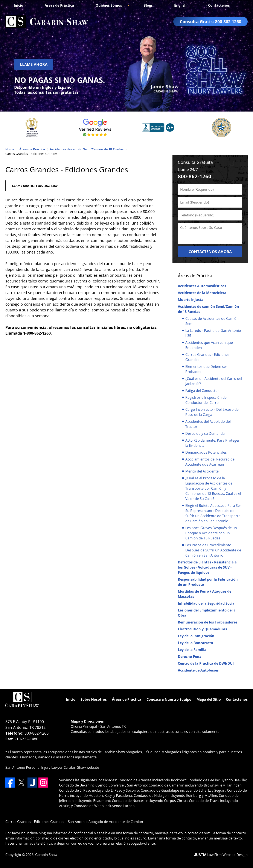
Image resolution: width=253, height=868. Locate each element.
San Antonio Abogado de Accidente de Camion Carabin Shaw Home (47, 22)
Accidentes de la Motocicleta (202, 293)
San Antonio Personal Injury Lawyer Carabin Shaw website (52, 767)
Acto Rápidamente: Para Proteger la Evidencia (213, 443)
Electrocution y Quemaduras (202, 629)
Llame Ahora (34, 64)
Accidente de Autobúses (198, 670)
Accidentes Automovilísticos (202, 286)
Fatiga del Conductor (202, 391)
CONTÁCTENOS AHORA (210, 252)
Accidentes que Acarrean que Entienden (209, 345)
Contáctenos (219, 5)
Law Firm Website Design (221, 855)
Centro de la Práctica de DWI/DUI (206, 663)
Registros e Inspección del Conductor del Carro (206, 400)
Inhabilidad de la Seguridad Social (207, 603)
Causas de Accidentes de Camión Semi (212, 321)
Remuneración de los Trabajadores (208, 622)
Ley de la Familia (192, 650)
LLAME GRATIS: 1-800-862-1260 (35, 186)
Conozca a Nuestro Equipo (169, 699)
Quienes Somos (109, 5)
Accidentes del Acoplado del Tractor (208, 424)
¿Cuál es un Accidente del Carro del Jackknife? (214, 381)
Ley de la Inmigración (196, 636)
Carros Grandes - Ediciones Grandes (207, 357)
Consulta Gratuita (195, 162)
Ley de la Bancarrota (195, 643)
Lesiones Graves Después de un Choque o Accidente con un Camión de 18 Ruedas (211, 533)
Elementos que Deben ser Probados (206, 369)
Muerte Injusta (191, 300)
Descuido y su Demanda (205, 433)
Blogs (148, 5)
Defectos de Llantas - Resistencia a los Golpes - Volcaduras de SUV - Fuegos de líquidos (207, 567)
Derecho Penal (190, 657)
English (180, 5)
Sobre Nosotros (94, 699)
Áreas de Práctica (59, 5)
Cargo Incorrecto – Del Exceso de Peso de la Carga (212, 412)
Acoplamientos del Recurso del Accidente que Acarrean (210, 462)
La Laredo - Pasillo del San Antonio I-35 (213, 333)
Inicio (18, 5)
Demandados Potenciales (206, 452)
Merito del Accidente (202, 471)
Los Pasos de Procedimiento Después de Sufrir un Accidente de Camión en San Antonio (213, 550)
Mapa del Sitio (209, 699)
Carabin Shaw (46, 855)
